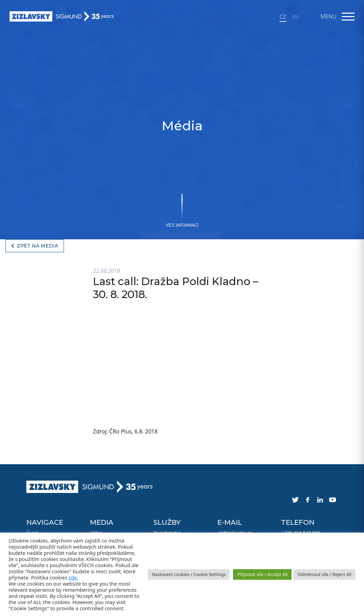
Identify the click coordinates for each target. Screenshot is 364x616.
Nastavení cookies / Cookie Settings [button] (189, 574)
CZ (283, 17)
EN (295, 17)
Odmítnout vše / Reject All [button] (324, 574)
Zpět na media (37, 246)
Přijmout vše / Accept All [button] (262, 574)
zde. (73, 577)
